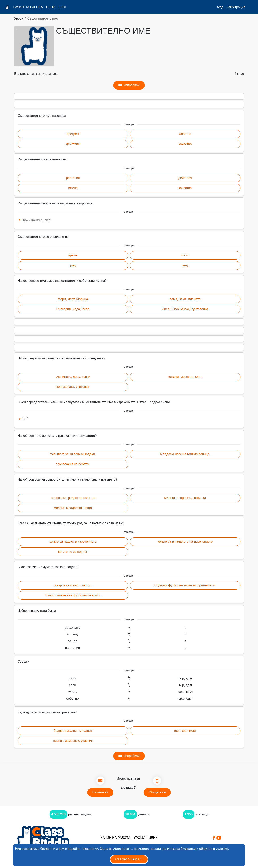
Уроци (19, 18)
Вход (220, 7)
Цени (51, 7)
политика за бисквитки (179, 849)
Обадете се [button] (157, 792)
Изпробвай (129, 85)
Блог (63, 7)
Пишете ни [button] (100, 792)
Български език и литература (36, 74)
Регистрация (236, 7)
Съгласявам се (129, 859)
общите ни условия (214, 849)
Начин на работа (28, 7)
